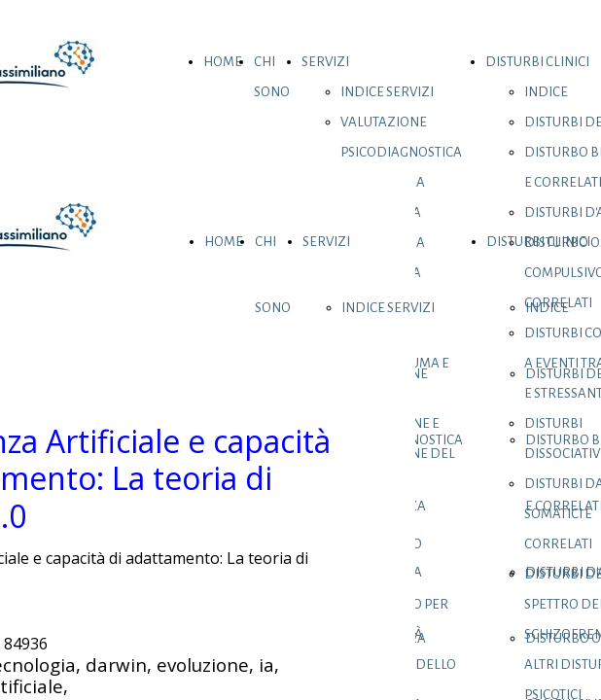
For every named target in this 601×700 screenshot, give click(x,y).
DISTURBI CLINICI (537, 62)
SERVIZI (325, 62)
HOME (223, 62)
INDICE (546, 92)
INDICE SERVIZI (387, 92)
